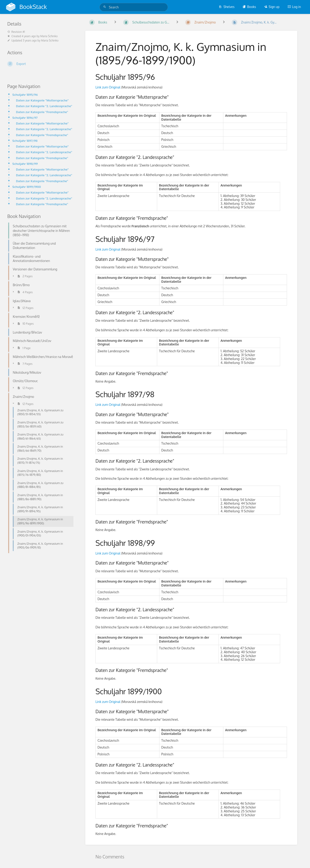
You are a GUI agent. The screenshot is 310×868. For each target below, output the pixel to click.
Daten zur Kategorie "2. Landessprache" (44, 106)
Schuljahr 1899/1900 (27, 187)
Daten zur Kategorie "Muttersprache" (42, 100)
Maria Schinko (49, 36)
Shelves (227, 7)
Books (249, 7)
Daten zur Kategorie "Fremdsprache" (42, 112)
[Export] (41, 64)
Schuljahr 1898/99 (25, 164)
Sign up (272, 7)
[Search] (105, 7)
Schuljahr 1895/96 (25, 95)
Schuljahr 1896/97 (25, 118)
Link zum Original (108, 87)
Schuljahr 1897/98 (25, 141)
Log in (294, 7)
